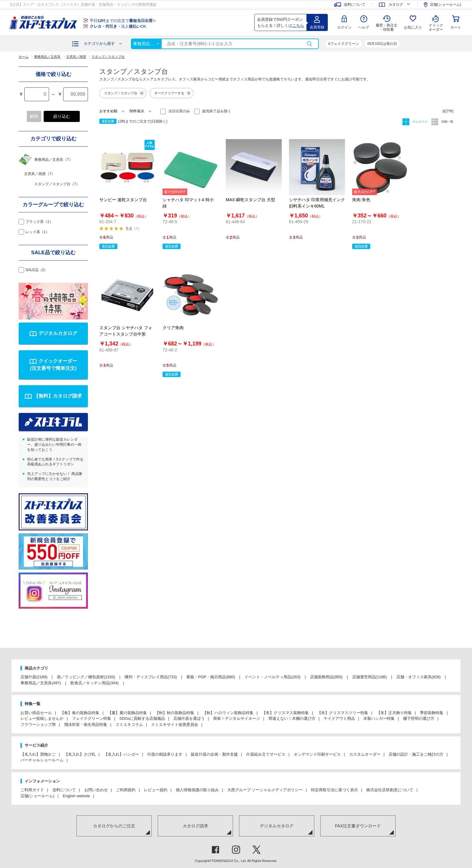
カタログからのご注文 (114, 826)
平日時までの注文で (123, 21)
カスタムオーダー (365, 754)
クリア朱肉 (173, 328)
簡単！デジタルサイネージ (237, 718)
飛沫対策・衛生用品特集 (86, 724)
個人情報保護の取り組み (197, 790)
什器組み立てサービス (266, 754)
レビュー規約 (156, 790)
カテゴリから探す (99, 44)
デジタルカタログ (58, 333)
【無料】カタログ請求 (58, 396)
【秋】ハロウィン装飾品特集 (228, 713)
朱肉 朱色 (361, 200)
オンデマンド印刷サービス (317, 754)
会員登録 (317, 27)
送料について (64, 790)
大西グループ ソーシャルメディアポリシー (265, 790)
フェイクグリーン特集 (92, 718)
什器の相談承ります (165, 754)
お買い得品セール (36, 713)
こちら (298, 25)
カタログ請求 (195, 826)
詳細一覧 (447, 122)
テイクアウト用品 (339, 718)
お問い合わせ (96, 790)
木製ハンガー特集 (379, 718)
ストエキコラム (129, 724)
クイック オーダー (436, 23)
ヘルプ (364, 27)
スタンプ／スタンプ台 (124, 93)
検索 (309, 44)
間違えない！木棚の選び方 (292, 718)
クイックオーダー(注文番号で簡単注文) (54, 365)
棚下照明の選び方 (419, 718)
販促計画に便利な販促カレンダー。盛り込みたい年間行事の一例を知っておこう (54, 445)
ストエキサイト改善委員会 (175, 724)
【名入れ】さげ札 (80, 754)
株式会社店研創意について (390, 790)
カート (456, 27)
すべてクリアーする (173, 93)
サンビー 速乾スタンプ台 (123, 200)
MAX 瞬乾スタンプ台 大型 (250, 200)
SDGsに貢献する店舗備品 (142, 718)
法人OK (118, 26)
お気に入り (413, 27)
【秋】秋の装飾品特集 (175, 713)
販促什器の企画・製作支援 (214, 754)
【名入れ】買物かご (38, 754)
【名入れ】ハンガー (121, 754)
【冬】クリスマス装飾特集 (285, 713)
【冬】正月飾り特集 (394, 713)
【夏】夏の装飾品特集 (127, 713)
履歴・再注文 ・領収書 (387, 27)
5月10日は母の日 (383, 44)
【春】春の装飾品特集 (80, 713)
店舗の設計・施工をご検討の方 (416, 754)
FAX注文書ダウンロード (358, 826)
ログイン (344, 27)
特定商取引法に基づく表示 (334, 790)
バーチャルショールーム (42, 760)
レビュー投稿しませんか (42, 718)
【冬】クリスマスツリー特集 (343, 713)
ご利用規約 (126, 790)
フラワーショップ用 (38, 724)
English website (76, 796)
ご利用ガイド (32, 790)
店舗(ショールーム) (37, 796)
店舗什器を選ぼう (189, 718)
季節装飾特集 (432, 713)
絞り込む (62, 116)
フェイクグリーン (345, 44)
